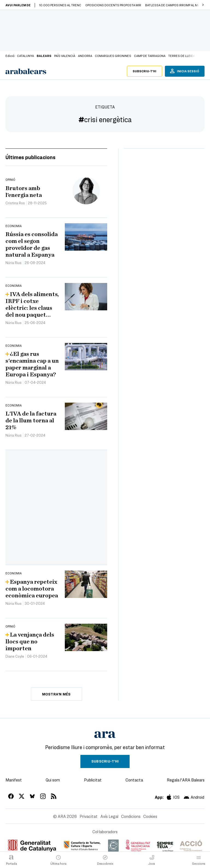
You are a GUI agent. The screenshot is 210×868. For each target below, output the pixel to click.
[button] (203, 5)
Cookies (150, 816)
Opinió (10, 179)
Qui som (53, 780)
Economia (14, 226)
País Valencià (65, 56)
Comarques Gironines (113, 56)
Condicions (131, 816)
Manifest (14, 780)
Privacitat (89, 816)
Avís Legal (109, 816)
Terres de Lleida (182, 56)
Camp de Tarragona (150, 56)
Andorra (85, 56)
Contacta (134, 780)
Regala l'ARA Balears (186, 780)
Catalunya (25, 56)
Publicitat (93, 780)
